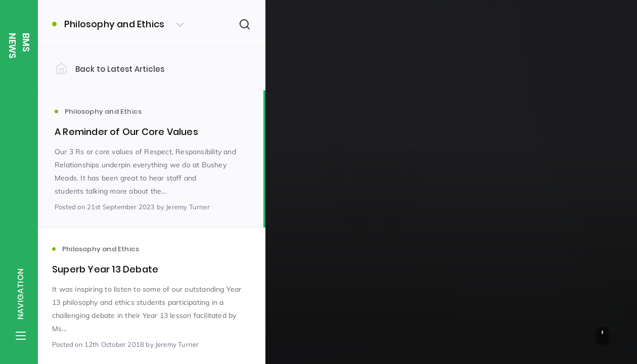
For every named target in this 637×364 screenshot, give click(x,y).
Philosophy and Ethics (351, 178)
